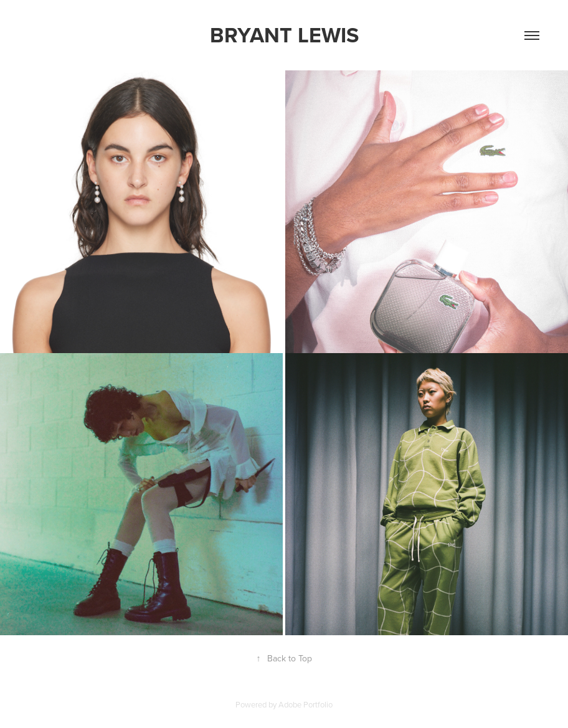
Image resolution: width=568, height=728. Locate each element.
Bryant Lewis (284, 35)
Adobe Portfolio (305, 704)
